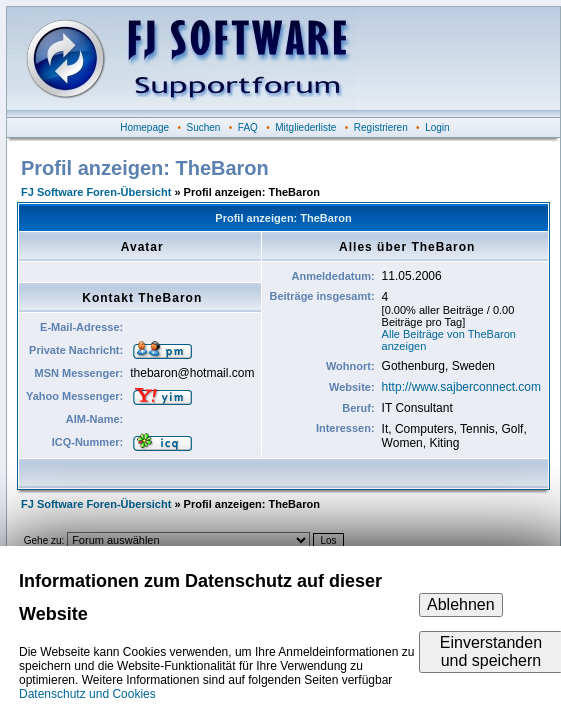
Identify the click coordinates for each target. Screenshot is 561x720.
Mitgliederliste (305, 127)
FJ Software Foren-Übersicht (96, 192)
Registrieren (381, 127)
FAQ (248, 127)
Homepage (144, 127)
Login (437, 127)
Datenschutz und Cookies (87, 694)
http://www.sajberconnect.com (461, 387)
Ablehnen (461, 604)
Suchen (204, 127)
